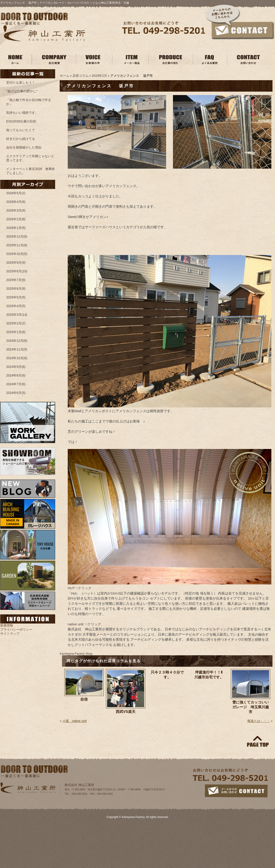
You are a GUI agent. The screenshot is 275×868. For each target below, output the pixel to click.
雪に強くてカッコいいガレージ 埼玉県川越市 (251, 707)
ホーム (65, 76)
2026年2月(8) (16, 219)
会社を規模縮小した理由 (24, 147)
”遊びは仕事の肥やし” (22, 91)
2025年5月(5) (16, 297)
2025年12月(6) (17, 236)
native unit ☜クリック (84, 624)
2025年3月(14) (17, 315)
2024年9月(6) (16, 367)
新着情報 (7, 625)
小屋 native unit (75, 721)
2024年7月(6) (16, 384)
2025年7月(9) (16, 280)
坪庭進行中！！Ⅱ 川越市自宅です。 (211, 675)
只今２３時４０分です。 (167, 675)
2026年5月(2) (16, 193)
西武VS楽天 (125, 712)
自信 (84, 699)
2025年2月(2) (16, 323)
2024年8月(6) (16, 375)
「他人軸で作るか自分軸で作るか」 (29, 102)
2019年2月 (99, 76)
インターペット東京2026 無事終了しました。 (31, 171)
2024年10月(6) (17, 358)
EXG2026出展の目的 (21, 121)
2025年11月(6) (17, 245)
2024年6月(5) (16, 393)
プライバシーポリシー (16, 629)
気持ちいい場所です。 (22, 113)
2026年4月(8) (16, 202)
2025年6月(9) (16, 289)
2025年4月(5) (16, 306)
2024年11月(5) (17, 349)
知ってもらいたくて (21, 130)
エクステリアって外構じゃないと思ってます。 (30, 158)
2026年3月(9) (16, 210)
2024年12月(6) (17, 341)
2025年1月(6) (16, 332)
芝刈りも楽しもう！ (21, 82)
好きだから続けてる (21, 139)
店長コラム (81, 76)
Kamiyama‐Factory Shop (76, 654)
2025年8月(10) (17, 271)
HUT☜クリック (80, 588)
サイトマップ (10, 634)
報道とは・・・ (259, 721)
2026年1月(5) (16, 228)
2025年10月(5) (17, 254)
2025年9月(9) (16, 263)
